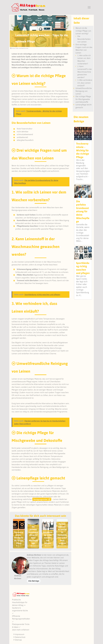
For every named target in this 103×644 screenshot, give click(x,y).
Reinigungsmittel (40, 499)
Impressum (19, 634)
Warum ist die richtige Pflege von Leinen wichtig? (83, 31)
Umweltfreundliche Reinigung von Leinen (84, 91)
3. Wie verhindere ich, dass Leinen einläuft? (85, 83)
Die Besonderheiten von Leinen (84, 39)
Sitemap (18, 640)
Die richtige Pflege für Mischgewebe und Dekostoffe (83, 99)
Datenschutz (19, 637)
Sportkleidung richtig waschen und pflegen (42, 294)
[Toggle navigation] (89, 7)
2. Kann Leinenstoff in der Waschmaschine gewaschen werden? (85, 72)
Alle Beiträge (34, 581)
